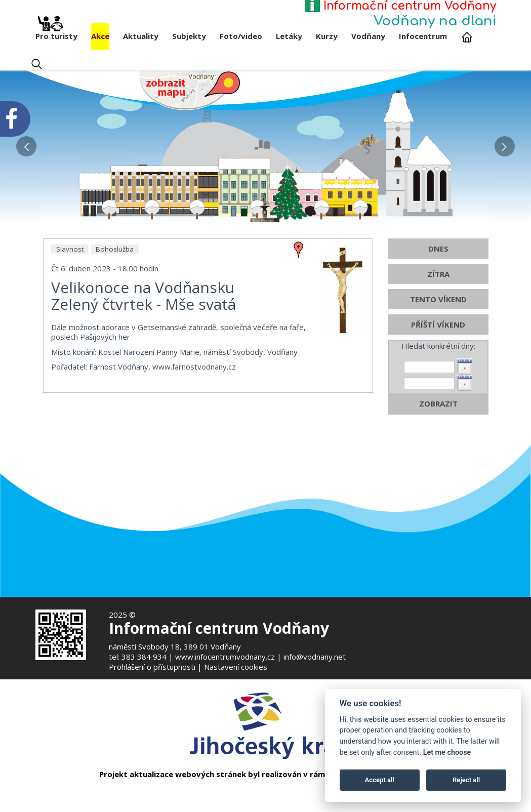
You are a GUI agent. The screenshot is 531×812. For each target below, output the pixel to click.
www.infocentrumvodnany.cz (225, 657)
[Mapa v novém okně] (190, 90)
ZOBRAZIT (438, 452)
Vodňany (368, 36)
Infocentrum (423, 36)
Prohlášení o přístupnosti (152, 667)
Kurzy (327, 36)
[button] (27, 144)
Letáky (289, 36)
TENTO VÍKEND (438, 347)
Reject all (466, 780)
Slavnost (70, 297)
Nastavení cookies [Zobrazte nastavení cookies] (236, 667)
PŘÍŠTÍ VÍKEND (438, 373)
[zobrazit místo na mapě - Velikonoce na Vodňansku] (299, 297)
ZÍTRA (438, 322)
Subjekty (189, 36)
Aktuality (141, 36)
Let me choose (447, 753)
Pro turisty (56, 32)
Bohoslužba (115, 297)
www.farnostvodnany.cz (194, 415)
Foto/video (241, 36)
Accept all (380, 780)
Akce (100, 36)
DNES (438, 297)
